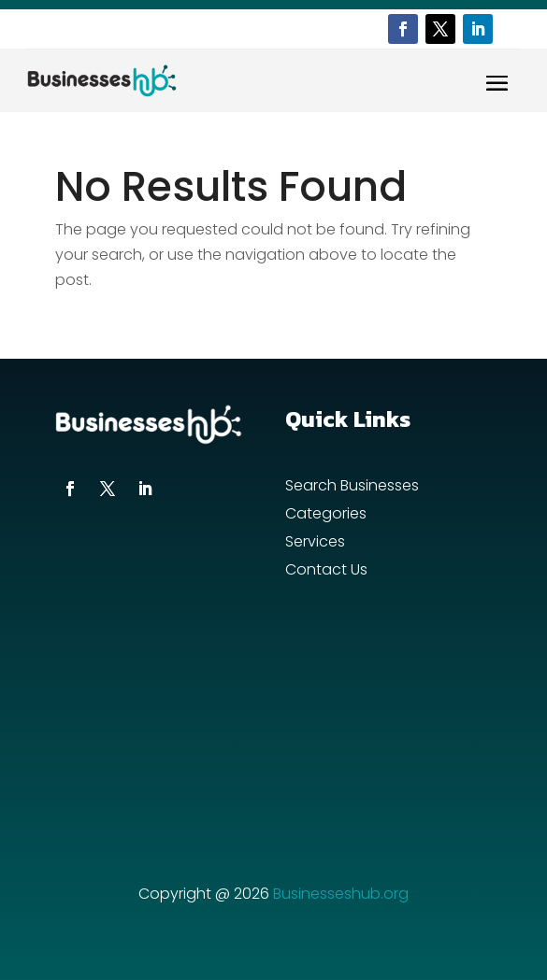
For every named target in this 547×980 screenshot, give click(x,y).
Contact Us (326, 572)
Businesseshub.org (341, 894)
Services (315, 544)
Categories (326, 516)
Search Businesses (352, 488)
